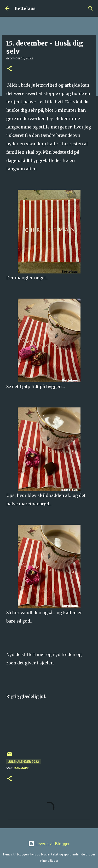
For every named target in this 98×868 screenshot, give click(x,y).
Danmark (21, 768)
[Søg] (91, 8)
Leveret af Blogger (49, 844)
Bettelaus (25, 8)
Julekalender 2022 (24, 762)
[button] (9, 69)
